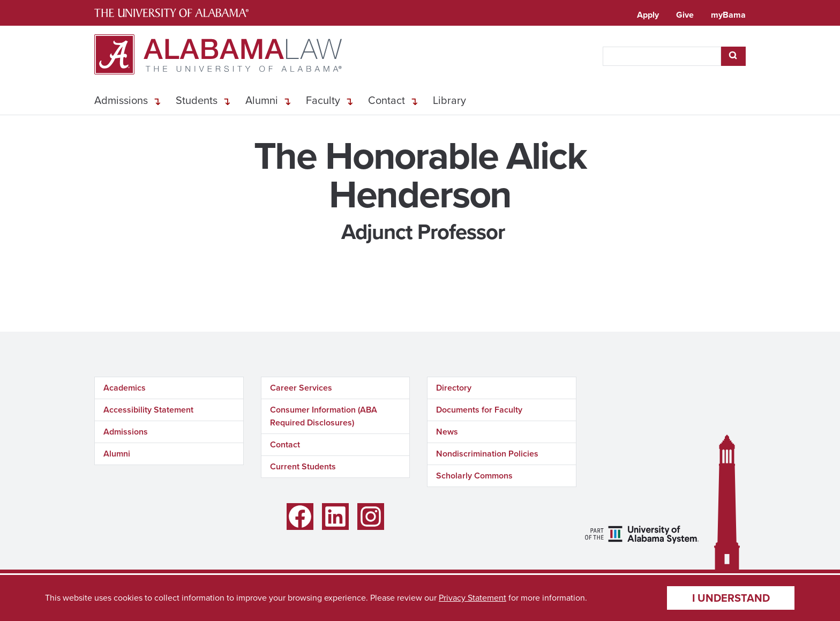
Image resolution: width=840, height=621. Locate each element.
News (447, 432)
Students (197, 100)
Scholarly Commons (474, 476)
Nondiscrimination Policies (487, 454)
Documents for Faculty (479, 410)
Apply (648, 15)
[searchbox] (662, 56)
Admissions (121, 100)
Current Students (303, 466)
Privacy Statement (472, 598)
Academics (125, 388)
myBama (728, 15)
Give (685, 15)
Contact (387, 100)
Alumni (262, 100)
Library (449, 100)
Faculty (323, 100)
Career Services (301, 388)
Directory (454, 388)
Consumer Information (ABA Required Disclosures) (324, 416)
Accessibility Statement (148, 410)
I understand (731, 598)
